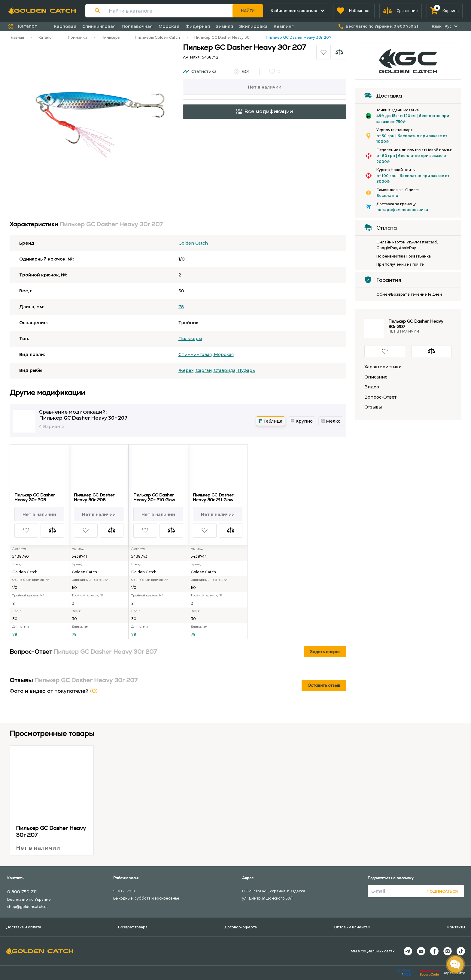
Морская (169, 26)
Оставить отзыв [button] (324, 685)
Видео (372, 387)
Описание (376, 377)
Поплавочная (137, 26)
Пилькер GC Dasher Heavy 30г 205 (35, 497)
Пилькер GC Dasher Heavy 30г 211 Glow (213, 497)
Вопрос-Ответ (380, 397)
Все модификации (264, 112)
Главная (17, 37)
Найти (248, 11)
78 (181, 307)
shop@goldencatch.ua (28, 907)
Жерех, (187, 370)
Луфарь (246, 370)
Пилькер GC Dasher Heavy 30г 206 (94, 497)
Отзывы (373, 407)
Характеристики (383, 367)
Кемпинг (284, 26)
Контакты (456, 927)
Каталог (46, 37)
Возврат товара (133, 927)
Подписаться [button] (442, 891)
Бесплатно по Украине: (383, 26)
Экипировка (253, 26)
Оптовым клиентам (352, 927)
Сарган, (205, 370)
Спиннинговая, (196, 354)
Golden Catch (193, 243)
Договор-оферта (241, 927)
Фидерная (198, 26)
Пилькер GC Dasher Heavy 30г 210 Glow (154, 497)
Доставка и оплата (24, 927)
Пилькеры (111, 37)
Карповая (65, 26)
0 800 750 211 (22, 892)
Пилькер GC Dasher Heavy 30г (223, 37)
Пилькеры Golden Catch (157, 37)
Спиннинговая (99, 26)
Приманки (77, 37)
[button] (354, 11)
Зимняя (225, 26)
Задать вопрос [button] (325, 652)
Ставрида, (226, 370)
